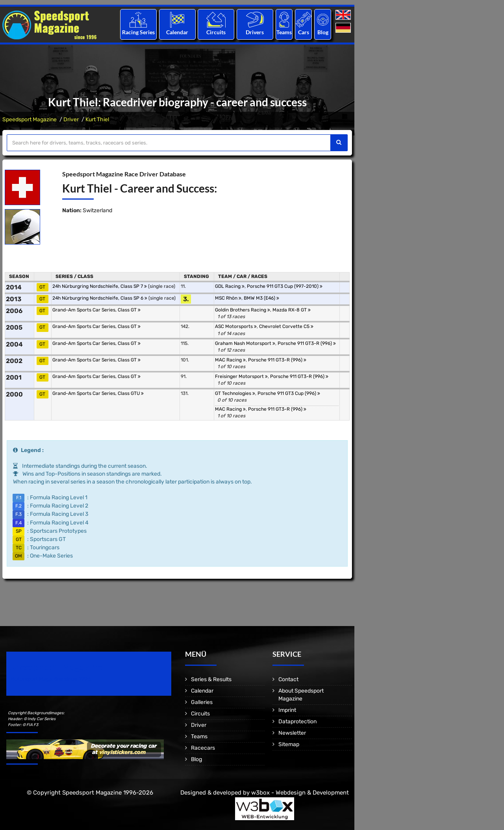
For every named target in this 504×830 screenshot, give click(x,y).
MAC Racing (230, 360)
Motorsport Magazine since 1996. (51, 679)
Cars (304, 32)
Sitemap (289, 744)
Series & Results (211, 679)
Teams (284, 32)
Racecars (203, 748)
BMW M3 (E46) (261, 298)
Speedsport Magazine (30, 119)
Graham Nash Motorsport (245, 343)
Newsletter (292, 733)
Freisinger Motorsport (241, 376)
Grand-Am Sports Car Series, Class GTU (98, 393)
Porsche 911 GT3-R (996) (307, 343)
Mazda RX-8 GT (292, 310)
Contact (288, 679)
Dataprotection (297, 722)
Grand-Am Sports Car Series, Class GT (96, 310)
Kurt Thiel (97, 119)
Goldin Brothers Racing (243, 310)
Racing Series (138, 32)
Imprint (287, 710)
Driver (71, 119)
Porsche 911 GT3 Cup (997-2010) (285, 286)
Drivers (255, 32)
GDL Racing (230, 286)
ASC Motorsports (236, 326)
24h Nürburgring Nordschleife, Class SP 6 (100, 298)
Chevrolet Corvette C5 (286, 326)
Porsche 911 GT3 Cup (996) (289, 393)
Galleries (202, 702)
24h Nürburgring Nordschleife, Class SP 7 (100, 286)
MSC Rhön (228, 298)
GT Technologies (235, 393)
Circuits (216, 32)
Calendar (177, 32)
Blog (323, 32)
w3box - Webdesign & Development (300, 793)
